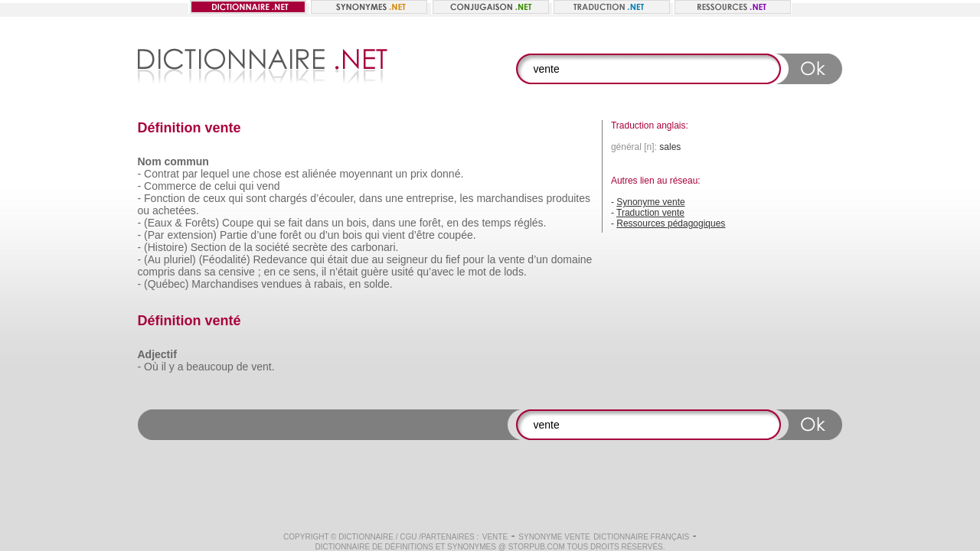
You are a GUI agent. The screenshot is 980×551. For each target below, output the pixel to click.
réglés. (530, 223)
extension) (192, 235)
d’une (263, 235)
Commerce (170, 186)
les (467, 198)
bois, (358, 223)
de (205, 186)
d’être (421, 235)
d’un (329, 235)
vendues (281, 284)
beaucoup (210, 367)
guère (374, 272)
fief (453, 259)
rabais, (330, 284)
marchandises (510, 198)
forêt (291, 235)
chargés (289, 198)
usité (403, 272)
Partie (234, 235)
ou (144, 210)
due (359, 259)
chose (268, 174)
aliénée (319, 174)
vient (394, 235)
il (324, 272)
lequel (215, 174)
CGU (408, 537)
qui (247, 186)
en (452, 223)
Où (151, 367)
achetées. (176, 210)
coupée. (457, 235)
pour (473, 259)
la (248, 247)
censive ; (239, 272)
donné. (447, 174)
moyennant (366, 174)
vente (511, 259)
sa (210, 272)
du (436, 259)
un (402, 174)
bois (352, 235)
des (470, 223)
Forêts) (202, 223)
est (292, 174)
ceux (214, 198)
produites (568, 198)
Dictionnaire (366, 537)
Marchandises (225, 284)
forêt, (432, 223)
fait (295, 223)
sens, (306, 272)
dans (371, 198)
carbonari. (374, 247)
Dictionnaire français (641, 537)
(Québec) (166, 284)
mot (477, 272)
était (338, 259)
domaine (572, 259)
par (190, 174)
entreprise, (432, 198)
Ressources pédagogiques (671, 223)
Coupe (238, 223)
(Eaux (158, 223)
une (241, 174)
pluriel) (180, 259)
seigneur (407, 259)
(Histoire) (166, 247)
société (273, 247)
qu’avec (436, 272)
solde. (378, 284)
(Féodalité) (225, 259)
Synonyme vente (650, 202)
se (280, 223)
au (377, 259)
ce (284, 272)
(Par (154, 235)
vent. (263, 367)
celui (225, 186)
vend (268, 186)
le (461, 272)
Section (209, 247)
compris (157, 272)
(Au (152, 259)
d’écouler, (333, 198)
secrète (310, 247)
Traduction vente (650, 213)
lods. (515, 272)
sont (256, 198)
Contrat (162, 174)
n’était (343, 272)
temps (496, 223)
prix (419, 174)
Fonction (165, 198)
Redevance (280, 259)
